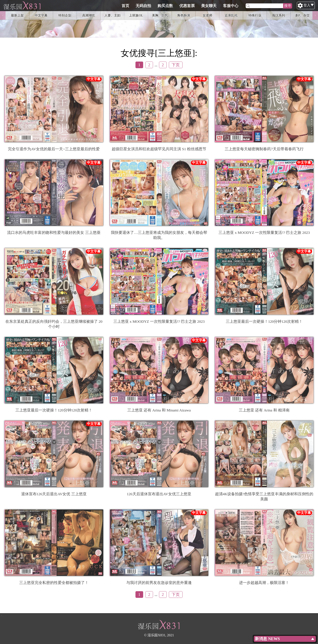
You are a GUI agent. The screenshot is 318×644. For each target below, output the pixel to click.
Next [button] (315, 15)
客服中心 (251, 6)
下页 (176, 65)
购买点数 (186, 6)
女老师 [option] (207, 15)
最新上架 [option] (17, 15)
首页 (146, 6)
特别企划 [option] (65, 15)
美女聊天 (229, 6)
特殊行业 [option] (255, 15)
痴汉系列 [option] (279, 15)
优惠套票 (207, 6)
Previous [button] (3, 15)
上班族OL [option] (136, 15)
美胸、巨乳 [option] (160, 15)
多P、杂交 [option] (302, 15)
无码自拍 (164, 6)
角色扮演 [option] (184, 15)
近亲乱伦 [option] (231, 15)
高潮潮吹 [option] (89, 15)
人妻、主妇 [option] (112, 15)
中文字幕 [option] (41, 15)
